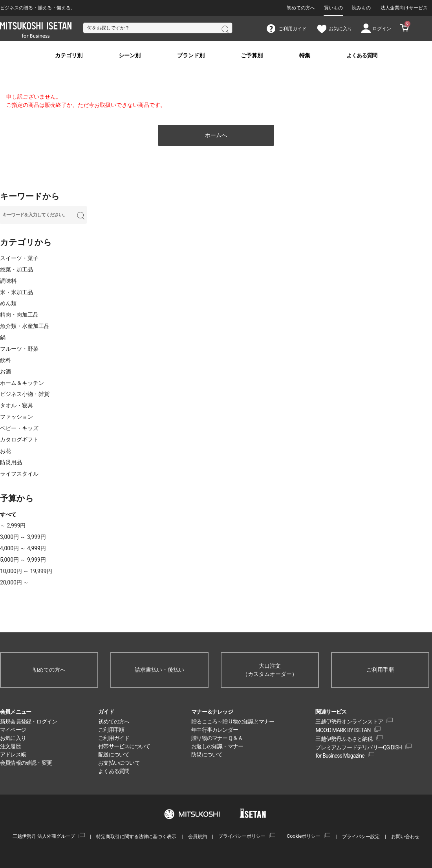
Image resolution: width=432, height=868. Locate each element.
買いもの (333, 8)
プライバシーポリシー (242, 836)
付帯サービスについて (124, 746)
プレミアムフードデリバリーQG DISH (359, 747)
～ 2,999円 (13, 526)
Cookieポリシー (304, 836)
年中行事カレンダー (215, 730)
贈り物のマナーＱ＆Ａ (217, 738)
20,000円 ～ (14, 582)
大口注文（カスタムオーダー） (270, 670)
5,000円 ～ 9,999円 (23, 560)
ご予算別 (252, 56)
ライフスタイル (19, 474)
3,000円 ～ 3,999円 (23, 537)
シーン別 (130, 56)
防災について (207, 754)
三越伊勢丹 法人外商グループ (44, 836)
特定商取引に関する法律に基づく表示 (136, 836)
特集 (305, 56)
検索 (225, 29)
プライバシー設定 (361, 836)
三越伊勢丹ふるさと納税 (344, 739)
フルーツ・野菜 (19, 349)
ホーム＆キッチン (22, 383)
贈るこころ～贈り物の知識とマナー (233, 722)
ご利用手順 (380, 670)
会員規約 (198, 836)
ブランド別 (191, 56)
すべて (8, 515)
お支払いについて (119, 763)
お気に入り (13, 738)
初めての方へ (301, 8)
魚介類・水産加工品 (25, 326)
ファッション (16, 417)
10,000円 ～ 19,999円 (26, 571)
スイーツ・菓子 (19, 258)
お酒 (5, 372)
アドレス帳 (13, 754)
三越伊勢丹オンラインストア (349, 722)
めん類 (8, 303)
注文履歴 (10, 746)
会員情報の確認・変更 (26, 763)
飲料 (5, 360)
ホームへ (216, 135)
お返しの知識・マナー (217, 746)
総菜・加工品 (16, 269)
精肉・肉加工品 (19, 315)
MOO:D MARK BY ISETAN (343, 730)
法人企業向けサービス (404, 8)
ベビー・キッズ (19, 428)
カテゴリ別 (69, 56)
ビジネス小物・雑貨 (25, 394)
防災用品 (11, 462)
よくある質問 (362, 56)
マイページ (13, 730)
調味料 (8, 281)
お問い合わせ (405, 836)
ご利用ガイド (114, 738)
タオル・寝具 (16, 405)
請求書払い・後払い (159, 670)
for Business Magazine (340, 756)
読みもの (361, 8)
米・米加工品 (16, 292)
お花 (5, 451)
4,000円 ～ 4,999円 (23, 548)
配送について (114, 754)
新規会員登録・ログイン (28, 722)
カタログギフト (19, 439)
